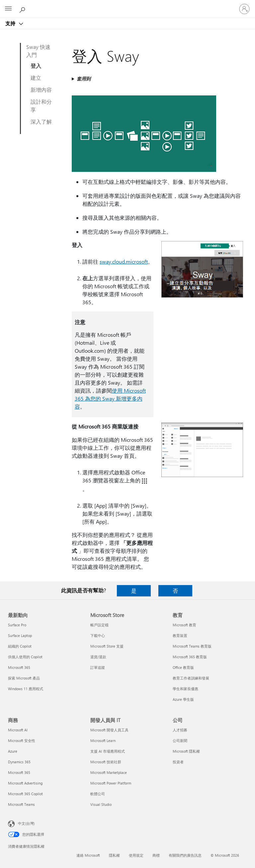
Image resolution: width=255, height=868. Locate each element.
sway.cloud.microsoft (124, 261)
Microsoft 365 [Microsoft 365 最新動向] (19, 667)
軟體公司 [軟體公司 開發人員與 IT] (98, 794)
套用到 (84, 79)
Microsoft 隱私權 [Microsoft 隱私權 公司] (186, 751)
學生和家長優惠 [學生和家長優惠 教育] (185, 689)
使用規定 (136, 855)
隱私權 (114, 855)
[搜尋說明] (23, 9)
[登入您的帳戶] (244, 9)
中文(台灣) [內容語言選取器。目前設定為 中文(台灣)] (26, 823)
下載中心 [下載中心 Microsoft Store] (98, 635)
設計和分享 (41, 106)
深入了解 (41, 122)
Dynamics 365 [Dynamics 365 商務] (19, 762)
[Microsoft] (127, 5)
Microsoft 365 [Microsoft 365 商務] (19, 772)
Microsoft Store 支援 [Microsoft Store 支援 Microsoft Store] (107, 646)
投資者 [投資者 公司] (178, 762)
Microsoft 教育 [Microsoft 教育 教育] (184, 625)
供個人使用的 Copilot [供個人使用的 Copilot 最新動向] (25, 657)
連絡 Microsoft (88, 855)
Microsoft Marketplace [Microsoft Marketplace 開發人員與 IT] (109, 772)
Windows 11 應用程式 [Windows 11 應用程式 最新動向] (26, 689)
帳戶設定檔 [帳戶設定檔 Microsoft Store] (99, 625)
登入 (36, 66)
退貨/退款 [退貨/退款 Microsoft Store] (98, 657)
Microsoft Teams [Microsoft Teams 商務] (21, 804)
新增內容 (41, 90)
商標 (156, 855)
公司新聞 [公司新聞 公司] (180, 741)
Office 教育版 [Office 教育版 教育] (183, 667)
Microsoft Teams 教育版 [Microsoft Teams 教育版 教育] (192, 646)
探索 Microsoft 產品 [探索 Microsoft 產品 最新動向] (24, 678)
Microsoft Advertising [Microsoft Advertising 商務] (25, 783)
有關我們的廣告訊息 (185, 855)
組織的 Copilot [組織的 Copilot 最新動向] (20, 646)
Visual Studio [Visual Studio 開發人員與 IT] (101, 804)
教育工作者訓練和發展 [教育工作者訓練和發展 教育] (191, 678)
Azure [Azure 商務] (13, 751)
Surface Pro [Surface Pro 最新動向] (17, 625)
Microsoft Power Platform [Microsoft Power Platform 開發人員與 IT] (111, 783)
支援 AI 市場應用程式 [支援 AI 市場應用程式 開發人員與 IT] (108, 751)
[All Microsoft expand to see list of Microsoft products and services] (8, 9)
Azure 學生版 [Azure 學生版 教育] (183, 699)
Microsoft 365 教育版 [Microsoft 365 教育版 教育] (190, 657)
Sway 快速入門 (38, 51)
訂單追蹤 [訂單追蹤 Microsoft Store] (98, 667)
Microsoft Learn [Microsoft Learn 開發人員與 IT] (103, 741)
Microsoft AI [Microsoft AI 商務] (18, 730)
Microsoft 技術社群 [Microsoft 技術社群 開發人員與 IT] (106, 762)
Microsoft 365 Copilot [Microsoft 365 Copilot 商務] (25, 794)
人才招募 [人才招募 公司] (180, 730)
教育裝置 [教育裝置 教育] (180, 635)
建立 (36, 78)
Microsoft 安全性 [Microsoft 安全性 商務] (22, 741)
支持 (11, 23)
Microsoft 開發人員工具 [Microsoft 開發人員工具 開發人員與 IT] (109, 730)
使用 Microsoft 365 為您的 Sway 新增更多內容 (110, 398)
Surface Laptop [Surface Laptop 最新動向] (20, 635)
